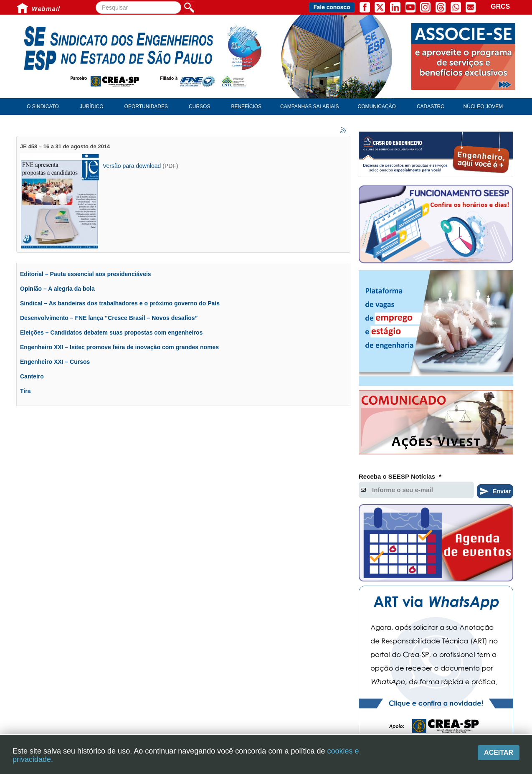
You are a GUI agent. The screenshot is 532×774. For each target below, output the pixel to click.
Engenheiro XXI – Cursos (55, 362)
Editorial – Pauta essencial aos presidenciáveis (86, 274)
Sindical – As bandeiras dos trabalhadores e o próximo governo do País (120, 303)
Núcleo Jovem (483, 107)
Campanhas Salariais (309, 107)
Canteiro (32, 376)
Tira (25, 391)
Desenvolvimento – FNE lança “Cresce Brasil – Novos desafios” (109, 318)
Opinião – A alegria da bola (57, 289)
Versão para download (132, 166)
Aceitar (499, 752)
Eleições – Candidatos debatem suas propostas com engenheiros (111, 332)
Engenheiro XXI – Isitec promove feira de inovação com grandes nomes (119, 347)
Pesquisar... (96, 1)
